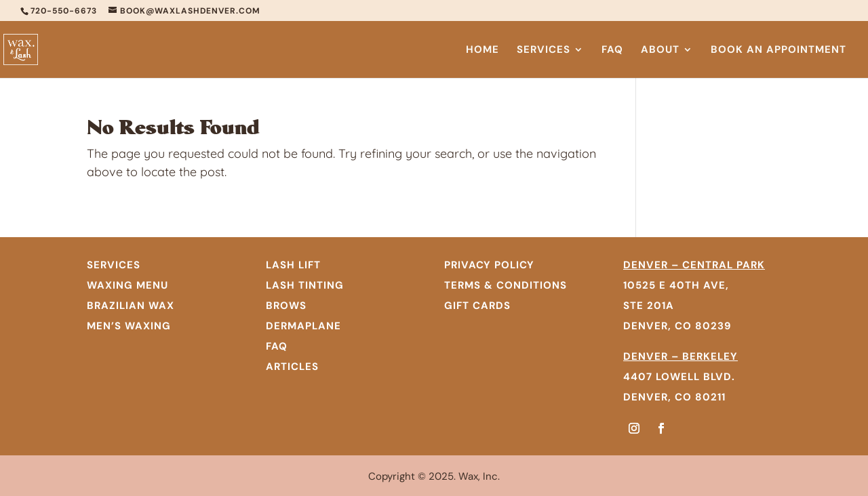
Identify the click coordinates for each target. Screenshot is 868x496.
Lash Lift (293, 265)
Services (544, 50)
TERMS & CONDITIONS (506, 285)
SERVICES (114, 265)
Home (482, 50)
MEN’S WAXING (129, 326)
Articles (292, 367)
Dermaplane (303, 326)
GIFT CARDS (477, 306)
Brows (286, 306)
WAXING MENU (127, 285)
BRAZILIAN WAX (131, 306)
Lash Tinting (305, 285)
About (660, 50)
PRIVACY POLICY (489, 265)
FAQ (612, 50)
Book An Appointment (778, 50)
